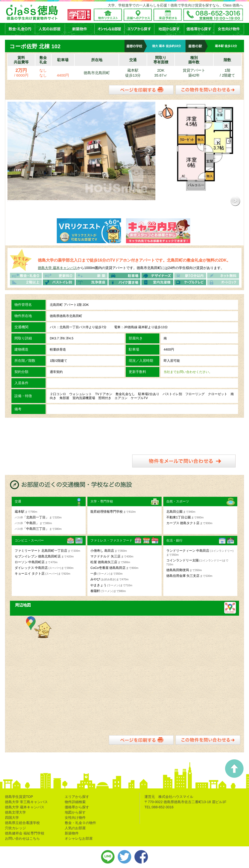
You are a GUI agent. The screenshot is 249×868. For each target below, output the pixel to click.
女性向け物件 (75, 817)
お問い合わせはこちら (22, 838)
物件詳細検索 (75, 801)
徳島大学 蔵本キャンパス (58, 267)
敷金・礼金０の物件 (80, 822)
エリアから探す (77, 796)
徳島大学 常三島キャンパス (26, 801)
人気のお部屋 (75, 827)
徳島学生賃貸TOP (19, 796)
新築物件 (72, 833)
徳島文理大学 (15, 812)
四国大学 (12, 817)
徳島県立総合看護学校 (22, 822)
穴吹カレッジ (15, 827)
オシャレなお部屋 (79, 838)
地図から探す (75, 812)
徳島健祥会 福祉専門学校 (25, 833)
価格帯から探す (77, 807)
